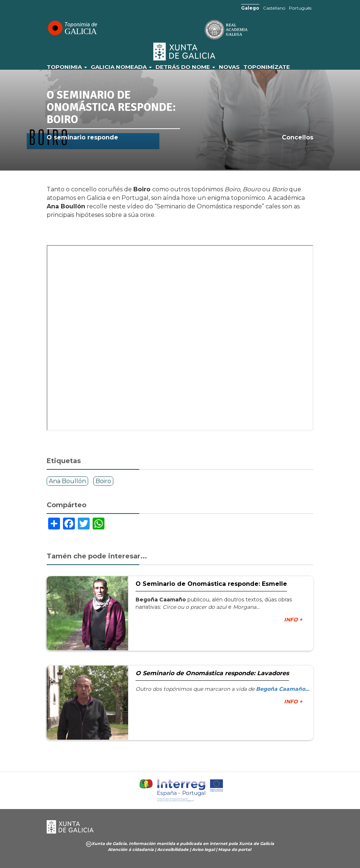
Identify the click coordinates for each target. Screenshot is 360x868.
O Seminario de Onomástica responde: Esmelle (211, 584)
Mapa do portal (235, 849)
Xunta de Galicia (185, 52)
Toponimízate (267, 67)
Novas (229, 67)
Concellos (298, 137)
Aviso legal (203, 849)
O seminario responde (82, 137)
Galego (250, 8)
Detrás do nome (185, 67)
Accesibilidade (173, 849)
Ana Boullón (67, 481)
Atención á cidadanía (131, 849)
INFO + (293, 620)
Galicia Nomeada (121, 67)
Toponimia (67, 67)
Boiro (103, 481)
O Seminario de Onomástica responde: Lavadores (212, 673)
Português (300, 8)
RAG (203, 30)
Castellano (274, 8)
